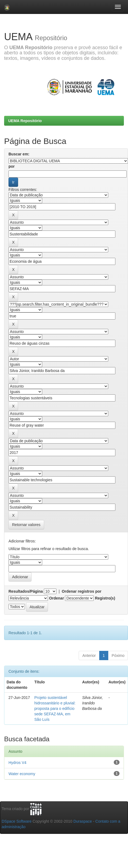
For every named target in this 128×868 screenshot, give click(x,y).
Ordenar (56, 598)
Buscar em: (19, 154)
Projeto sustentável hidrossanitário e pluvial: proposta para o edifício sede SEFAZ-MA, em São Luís (55, 708)
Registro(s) (105, 598)
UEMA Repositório (25, 121)
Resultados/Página (26, 591)
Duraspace (83, 821)
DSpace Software (17, 821)
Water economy (22, 774)
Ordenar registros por (82, 591)
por (12, 166)
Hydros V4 (17, 763)
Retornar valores (26, 525)
